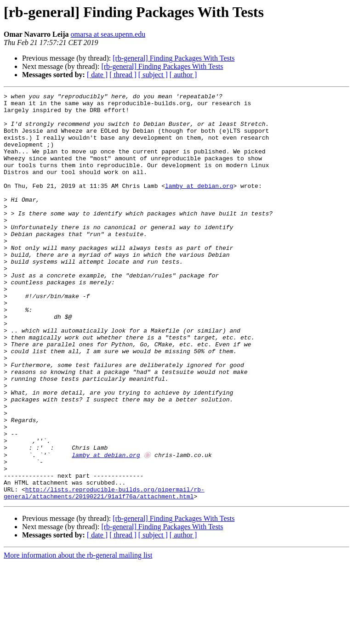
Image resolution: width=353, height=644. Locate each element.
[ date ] (97, 75)
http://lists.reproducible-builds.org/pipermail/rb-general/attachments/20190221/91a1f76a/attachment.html (104, 573)
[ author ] (183, 75)
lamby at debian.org (199, 205)
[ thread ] (123, 75)
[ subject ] (153, 75)
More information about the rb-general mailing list (78, 636)
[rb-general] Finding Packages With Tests (174, 58)
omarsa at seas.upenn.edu (108, 34)
